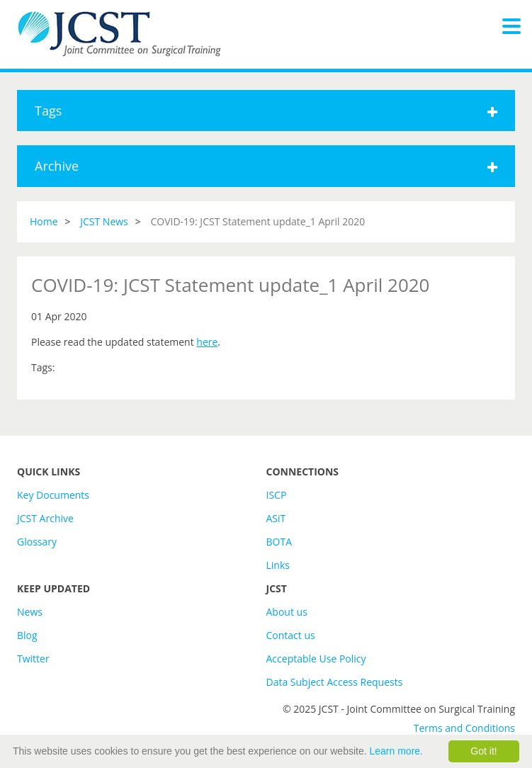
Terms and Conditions (464, 728)
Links (278, 565)
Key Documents (53, 495)
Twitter (33, 659)
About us (287, 612)
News (30, 612)
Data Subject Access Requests (335, 682)
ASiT (276, 518)
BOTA (279, 542)
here (207, 342)
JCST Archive (45, 518)
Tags (266, 111)
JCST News (104, 221)
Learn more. (396, 751)
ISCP (277, 495)
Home (44, 221)
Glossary (37, 542)
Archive (266, 166)
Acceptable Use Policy (316, 659)
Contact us (291, 635)
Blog (27, 635)
